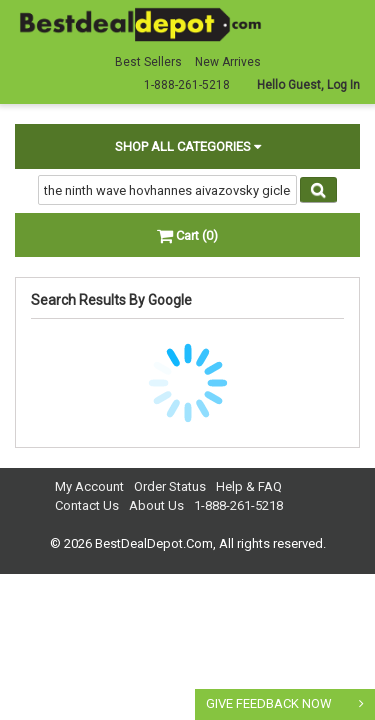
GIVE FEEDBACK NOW (269, 703)
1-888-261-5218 (238, 505)
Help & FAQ (249, 486)
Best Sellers (148, 62)
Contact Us (87, 505)
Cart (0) (187, 235)
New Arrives (228, 62)
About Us (156, 505)
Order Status (170, 486)
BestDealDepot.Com (154, 543)
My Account (89, 486)
